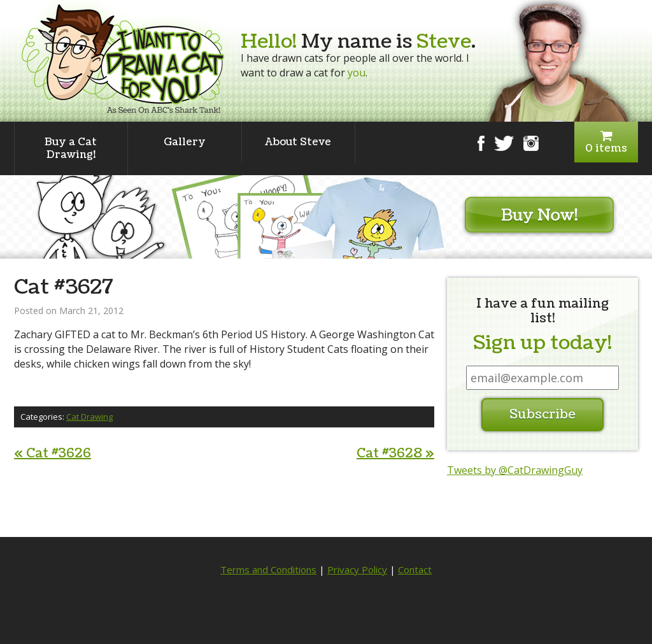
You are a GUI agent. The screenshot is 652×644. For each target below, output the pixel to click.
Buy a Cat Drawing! (71, 148)
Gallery (185, 142)
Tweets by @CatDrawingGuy (515, 470)
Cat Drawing (89, 417)
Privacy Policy (357, 569)
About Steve (298, 142)
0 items (606, 142)
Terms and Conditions (268, 569)
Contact (415, 569)
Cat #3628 (395, 454)
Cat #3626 (53, 454)
